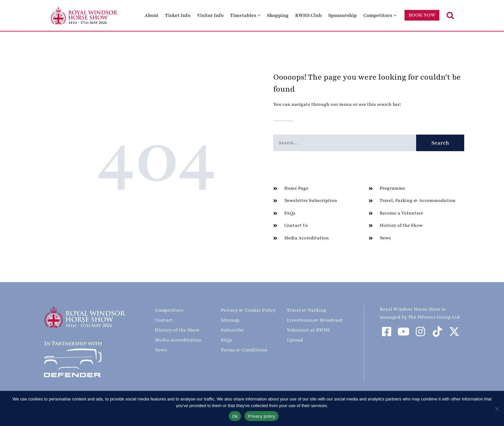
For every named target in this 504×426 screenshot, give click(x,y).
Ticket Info (178, 15)
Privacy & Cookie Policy (248, 310)
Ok (235, 416)
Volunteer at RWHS (308, 330)
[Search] (450, 15)
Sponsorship (343, 15)
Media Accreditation (178, 340)
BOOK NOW (422, 15)
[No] (497, 408)
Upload (295, 340)
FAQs (226, 340)
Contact (164, 320)
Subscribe (232, 330)
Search (440, 143)
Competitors (169, 310)
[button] (259, 15)
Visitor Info (210, 15)
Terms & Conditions (244, 350)
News (161, 350)
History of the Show (177, 330)
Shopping (278, 15)
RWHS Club (308, 15)
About (152, 15)
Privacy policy (261, 416)
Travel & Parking (307, 310)
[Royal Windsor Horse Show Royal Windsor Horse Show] (85, 15)
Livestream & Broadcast (315, 320)
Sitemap (230, 320)
